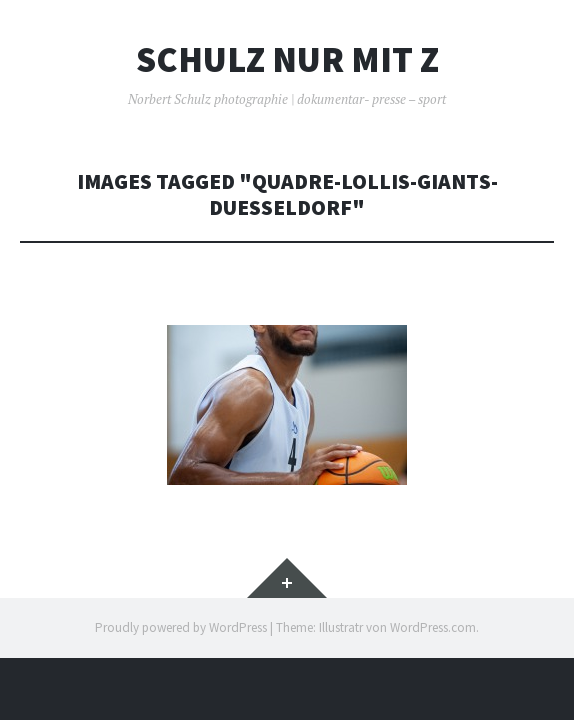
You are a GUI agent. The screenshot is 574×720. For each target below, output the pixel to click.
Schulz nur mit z (287, 60)
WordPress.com (433, 627)
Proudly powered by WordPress (181, 627)
